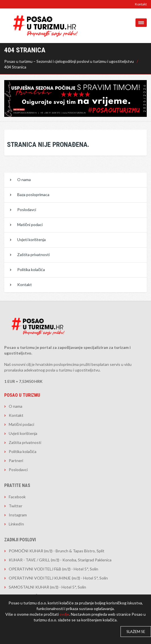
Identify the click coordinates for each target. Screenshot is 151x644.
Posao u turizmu (22, 395)
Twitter (16, 506)
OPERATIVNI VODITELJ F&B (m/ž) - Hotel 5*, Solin (53, 569)
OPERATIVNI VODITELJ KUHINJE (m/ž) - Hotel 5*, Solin (58, 578)
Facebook (17, 497)
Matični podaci (30, 225)
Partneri (16, 461)
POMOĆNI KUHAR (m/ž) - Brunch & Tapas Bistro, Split (57, 551)
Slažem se (136, 632)
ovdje (64, 614)
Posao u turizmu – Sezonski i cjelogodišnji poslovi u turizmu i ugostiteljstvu (69, 61)
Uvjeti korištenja (31, 240)
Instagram (18, 515)
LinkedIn (16, 524)
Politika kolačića (31, 270)
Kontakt (141, 4)
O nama (24, 180)
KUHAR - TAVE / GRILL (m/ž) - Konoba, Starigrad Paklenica (60, 560)
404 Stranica (15, 67)
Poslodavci (27, 210)
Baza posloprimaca (33, 195)
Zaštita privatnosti (33, 255)
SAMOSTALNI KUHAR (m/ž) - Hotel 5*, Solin (47, 587)
